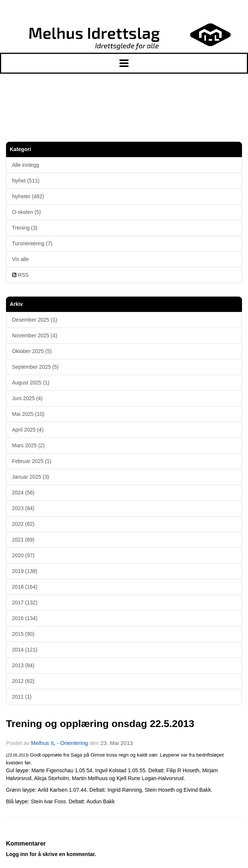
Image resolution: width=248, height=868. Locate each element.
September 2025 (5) (35, 367)
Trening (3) (25, 228)
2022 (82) (23, 524)
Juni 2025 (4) (27, 398)
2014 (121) (25, 650)
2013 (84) (23, 665)
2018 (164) (25, 587)
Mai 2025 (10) (28, 414)
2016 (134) (25, 618)
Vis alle (20, 259)
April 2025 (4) (28, 430)
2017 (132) (25, 602)
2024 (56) (23, 493)
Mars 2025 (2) (28, 445)
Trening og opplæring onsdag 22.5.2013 (100, 724)
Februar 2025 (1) (32, 461)
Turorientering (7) (32, 243)
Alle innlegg (25, 165)
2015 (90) (23, 634)
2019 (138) (25, 571)
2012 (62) (23, 681)
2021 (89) (23, 540)
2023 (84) (23, 508)
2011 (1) (22, 697)
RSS (20, 275)
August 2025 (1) (31, 383)
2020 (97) (23, 555)
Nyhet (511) (26, 181)
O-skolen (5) (26, 212)
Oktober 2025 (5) (32, 351)
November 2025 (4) (35, 335)
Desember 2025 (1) (35, 320)
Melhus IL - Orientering (60, 743)
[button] (124, 63)
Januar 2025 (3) (31, 477)
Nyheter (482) (28, 196)
